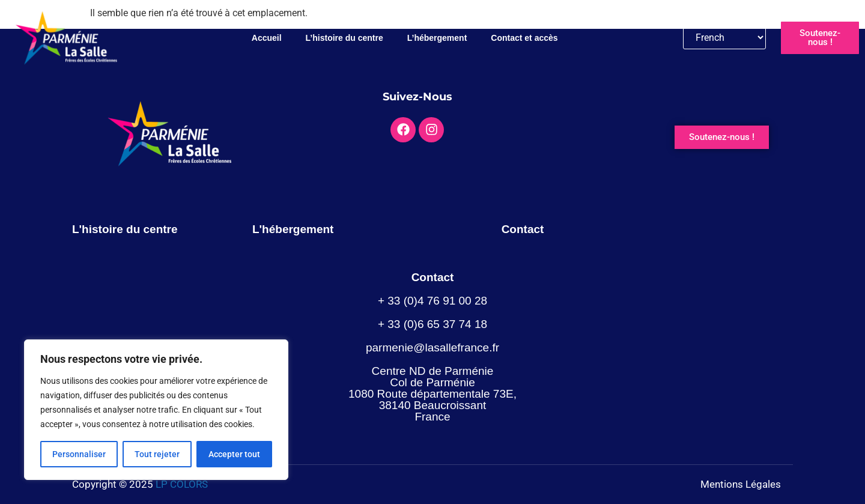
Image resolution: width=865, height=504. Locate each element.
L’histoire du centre (344, 38)
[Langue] (725, 38)
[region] (156, 410)
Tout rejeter (157, 454)
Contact (523, 229)
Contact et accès (524, 38)
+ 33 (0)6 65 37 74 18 (432, 324)
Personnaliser (79, 454)
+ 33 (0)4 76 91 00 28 (432, 301)
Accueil (267, 38)
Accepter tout (234, 454)
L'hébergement (293, 229)
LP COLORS (182, 484)
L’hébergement (437, 38)
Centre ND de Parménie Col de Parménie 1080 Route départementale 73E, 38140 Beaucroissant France (432, 394)
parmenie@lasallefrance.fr (432, 348)
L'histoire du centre (125, 229)
